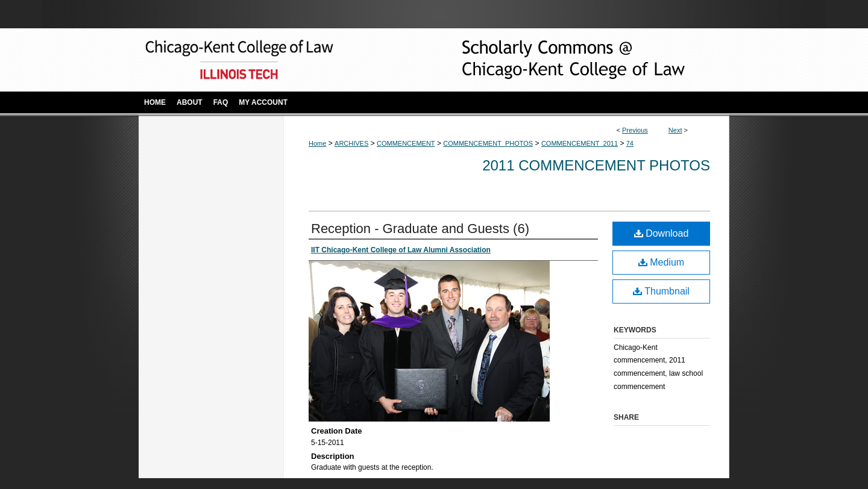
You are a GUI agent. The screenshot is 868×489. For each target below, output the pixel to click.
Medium (661, 262)
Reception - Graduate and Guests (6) (420, 229)
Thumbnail (661, 291)
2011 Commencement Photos (596, 165)
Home (317, 143)
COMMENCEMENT (406, 143)
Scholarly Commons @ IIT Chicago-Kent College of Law (555, 60)
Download (662, 233)
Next (675, 130)
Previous (635, 130)
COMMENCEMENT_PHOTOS (488, 143)
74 (630, 143)
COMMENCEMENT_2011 (580, 143)
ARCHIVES (351, 143)
